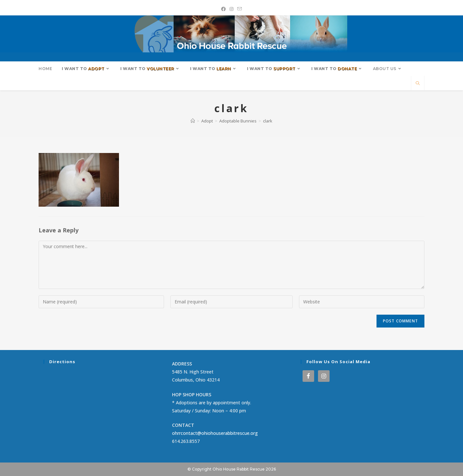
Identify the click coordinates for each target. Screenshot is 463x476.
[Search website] (418, 84)
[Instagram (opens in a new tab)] (232, 9)
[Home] (193, 121)
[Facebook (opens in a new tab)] (223, 9)
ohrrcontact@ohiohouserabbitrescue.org (215, 433)
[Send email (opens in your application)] (240, 9)
